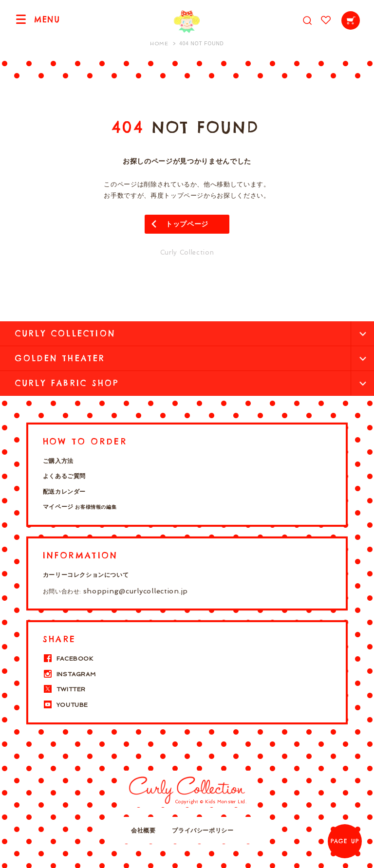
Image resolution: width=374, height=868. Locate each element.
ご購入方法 (58, 461)
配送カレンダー (64, 492)
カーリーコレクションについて (86, 575)
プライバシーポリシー (203, 831)
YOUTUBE (65, 705)
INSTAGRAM (69, 674)
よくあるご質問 (64, 476)
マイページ (80, 507)
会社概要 (143, 831)
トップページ (187, 224)
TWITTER (64, 689)
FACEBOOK (68, 659)
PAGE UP (345, 841)
